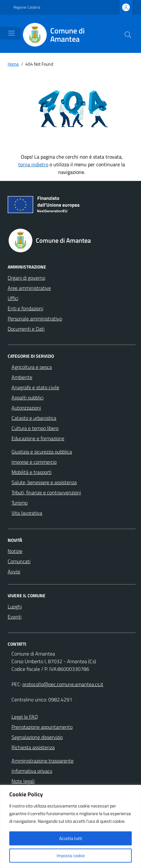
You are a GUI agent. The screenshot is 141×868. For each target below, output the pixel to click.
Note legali (23, 781)
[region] (70, 826)
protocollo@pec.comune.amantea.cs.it (63, 684)
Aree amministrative (29, 288)
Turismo (20, 503)
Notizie (15, 551)
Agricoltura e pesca (32, 367)
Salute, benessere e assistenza (44, 482)
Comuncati (19, 561)
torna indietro (33, 164)
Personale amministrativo (35, 319)
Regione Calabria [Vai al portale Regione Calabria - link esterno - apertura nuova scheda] (27, 7)
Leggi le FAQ (25, 717)
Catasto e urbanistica (34, 418)
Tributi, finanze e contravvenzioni (46, 492)
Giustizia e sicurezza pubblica (42, 452)
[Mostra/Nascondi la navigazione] (12, 33)
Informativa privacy (32, 771)
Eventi (15, 617)
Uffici (13, 298)
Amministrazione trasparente (43, 761)
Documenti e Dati (26, 329)
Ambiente (22, 377)
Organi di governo (26, 278)
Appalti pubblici (27, 398)
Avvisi (14, 571)
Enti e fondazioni (25, 308)
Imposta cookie (71, 855)
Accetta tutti (71, 838)
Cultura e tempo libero (35, 428)
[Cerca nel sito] (128, 35)
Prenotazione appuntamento (42, 727)
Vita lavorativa (27, 513)
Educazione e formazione (38, 438)
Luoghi (15, 606)
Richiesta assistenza (33, 747)
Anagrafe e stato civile (35, 387)
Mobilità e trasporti (31, 472)
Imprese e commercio (34, 462)
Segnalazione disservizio (37, 737)
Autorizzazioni (26, 408)
